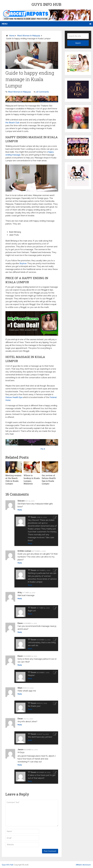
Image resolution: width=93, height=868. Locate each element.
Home (12, 36)
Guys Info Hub (46, 4)
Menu (5, 24)
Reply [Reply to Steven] (20, 510)
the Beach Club (12, 123)
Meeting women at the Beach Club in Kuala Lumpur (13, 479)
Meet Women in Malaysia (29, 36)
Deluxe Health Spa (14, 397)
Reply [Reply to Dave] (20, 632)
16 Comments (43, 92)
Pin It (43, 449)
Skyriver (23, 263)
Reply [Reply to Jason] (20, 765)
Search (78, 43)
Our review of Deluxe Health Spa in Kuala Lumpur (49, 479)
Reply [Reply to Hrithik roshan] (20, 563)
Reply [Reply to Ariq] (20, 598)
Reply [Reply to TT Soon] (30, 543)
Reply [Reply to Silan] (20, 694)
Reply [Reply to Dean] (20, 725)
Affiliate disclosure (83, 865)
